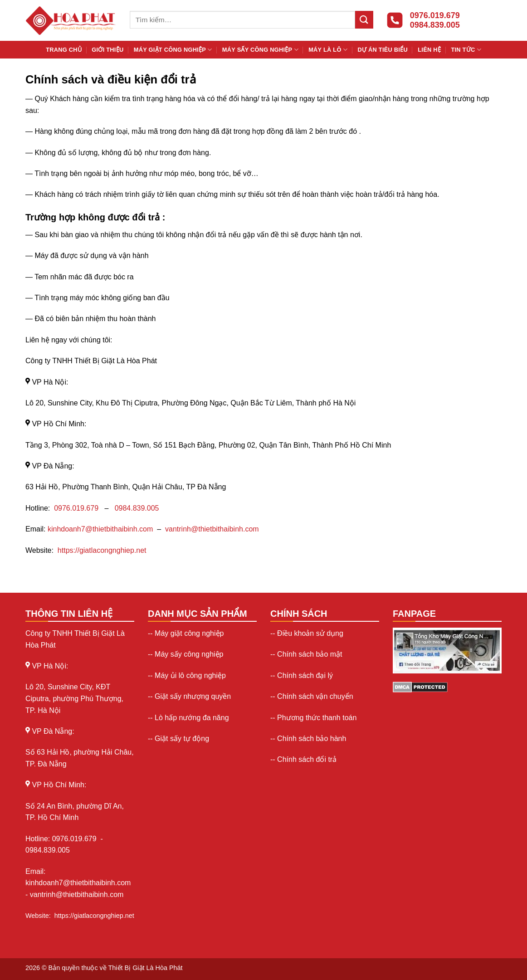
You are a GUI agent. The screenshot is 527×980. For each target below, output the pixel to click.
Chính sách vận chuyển (315, 696)
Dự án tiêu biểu (382, 50)
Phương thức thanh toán (317, 718)
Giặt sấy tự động (182, 739)
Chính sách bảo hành (312, 739)
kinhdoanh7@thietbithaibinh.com (100, 529)
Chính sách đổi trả (307, 759)
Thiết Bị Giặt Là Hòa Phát (146, 968)
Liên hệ (429, 50)
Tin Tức (466, 50)
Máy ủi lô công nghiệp (190, 675)
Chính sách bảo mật (310, 654)
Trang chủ (64, 50)
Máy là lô (328, 50)
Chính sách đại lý (305, 675)
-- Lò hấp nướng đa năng (188, 718)
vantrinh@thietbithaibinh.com (212, 529)
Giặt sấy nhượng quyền (193, 696)
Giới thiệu (107, 50)
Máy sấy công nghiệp (260, 50)
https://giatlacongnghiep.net (102, 550)
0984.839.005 (137, 508)
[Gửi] (364, 20)
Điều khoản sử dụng (310, 633)
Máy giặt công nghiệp (173, 50)
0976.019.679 (77, 508)
